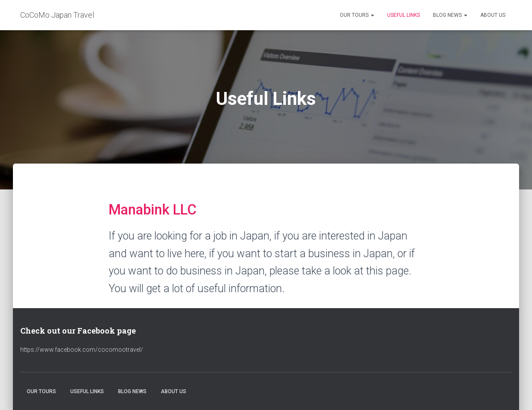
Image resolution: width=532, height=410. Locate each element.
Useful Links (404, 15)
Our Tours (357, 15)
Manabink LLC (153, 210)
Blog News (450, 15)
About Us (493, 15)
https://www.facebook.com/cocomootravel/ (82, 350)
